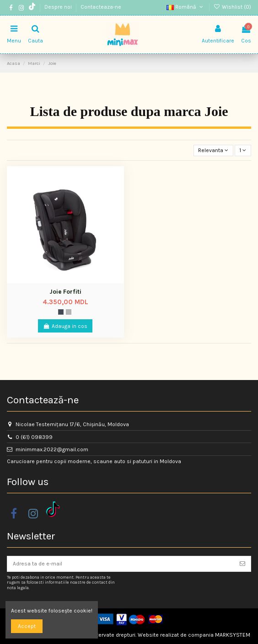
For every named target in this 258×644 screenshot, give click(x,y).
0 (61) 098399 (34, 437)
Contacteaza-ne (101, 7)
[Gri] (69, 312)
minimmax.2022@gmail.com (52, 449)
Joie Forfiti (65, 292)
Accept (27, 626)
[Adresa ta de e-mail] (121, 564)
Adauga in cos (65, 326)
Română (185, 7)
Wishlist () (232, 7)
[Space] (61, 312)
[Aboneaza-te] (242, 564)
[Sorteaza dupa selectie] (213, 150)
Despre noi (59, 7)
